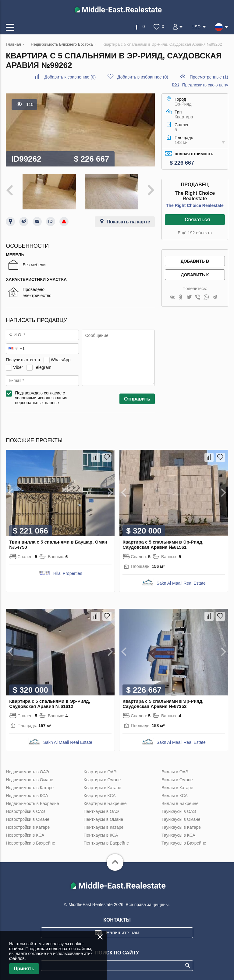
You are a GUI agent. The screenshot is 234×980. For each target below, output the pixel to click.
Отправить (137, 399)
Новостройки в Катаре (28, 827)
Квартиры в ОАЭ (100, 772)
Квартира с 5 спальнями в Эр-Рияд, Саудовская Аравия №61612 (50, 704)
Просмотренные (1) (209, 77)
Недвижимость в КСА (27, 796)
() (70, 77)
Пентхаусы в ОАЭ (101, 811)
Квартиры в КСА (100, 796)
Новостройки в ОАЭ (25, 811)
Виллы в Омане (177, 780)
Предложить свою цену (205, 85)
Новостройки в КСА (25, 835)
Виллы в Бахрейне (180, 803)
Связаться (197, 220)
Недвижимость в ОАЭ (27, 772)
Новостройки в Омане (28, 819)
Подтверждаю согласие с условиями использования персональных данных (41, 398)
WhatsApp (61, 360)
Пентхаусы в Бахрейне (106, 843)
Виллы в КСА (175, 796)
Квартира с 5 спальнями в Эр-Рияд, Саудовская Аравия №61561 (163, 544)
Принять (24, 969)
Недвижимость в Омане (29, 780)
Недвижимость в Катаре (30, 788)
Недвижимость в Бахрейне (32, 803)
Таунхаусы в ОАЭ (179, 811)
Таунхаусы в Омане (181, 819)
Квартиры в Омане (102, 780)
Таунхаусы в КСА (178, 835)
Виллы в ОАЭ (175, 772)
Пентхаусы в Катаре (104, 827)
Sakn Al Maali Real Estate (181, 583)
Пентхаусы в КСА (101, 835)
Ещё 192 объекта (195, 233)
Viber (18, 367)
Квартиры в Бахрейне (105, 803)
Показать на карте (128, 222)
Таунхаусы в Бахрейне (184, 843)
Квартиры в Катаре (103, 788)
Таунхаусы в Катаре (181, 827)
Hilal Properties (68, 573)
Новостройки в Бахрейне (30, 843)
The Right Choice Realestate (195, 205)
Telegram (43, 367)
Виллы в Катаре (177, 788)
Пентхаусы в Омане (103, 819)
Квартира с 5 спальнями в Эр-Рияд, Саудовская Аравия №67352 (163, 704)
